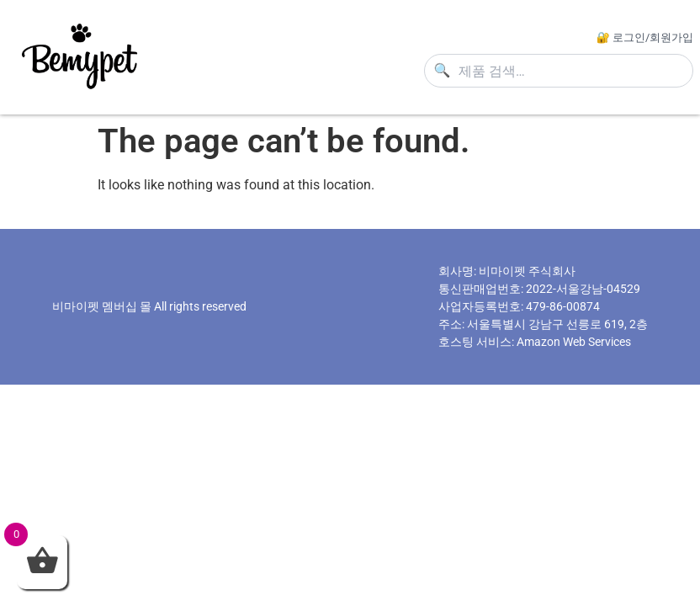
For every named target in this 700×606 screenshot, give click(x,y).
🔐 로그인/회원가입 (645, 37)
